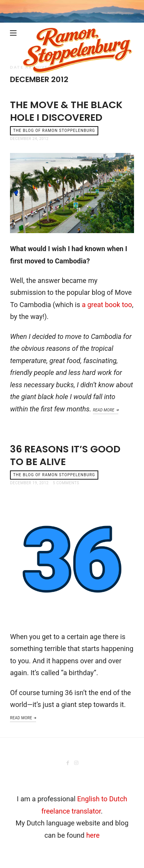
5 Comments (66, 483)
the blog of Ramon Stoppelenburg (54, 131)
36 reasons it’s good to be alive (65, 455)
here (93, 835)
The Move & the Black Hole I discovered (66, 111)
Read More (104, 410)
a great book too (107, 305)
